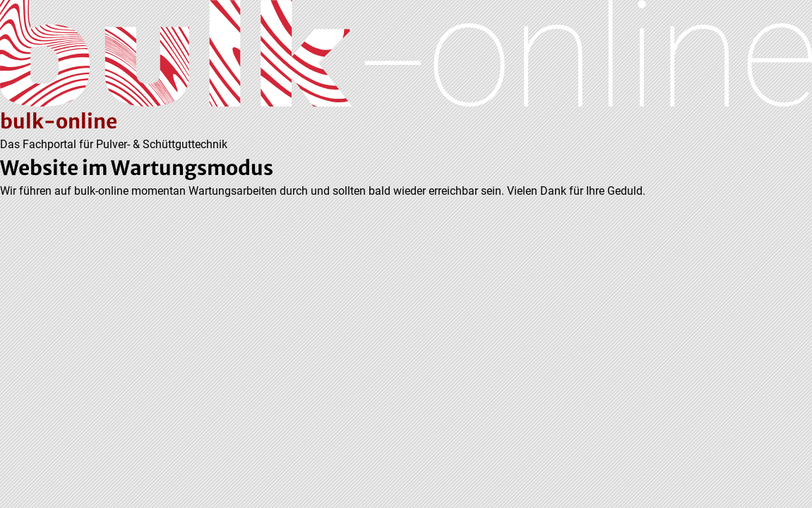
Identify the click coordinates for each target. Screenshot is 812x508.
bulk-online (59, 121)
